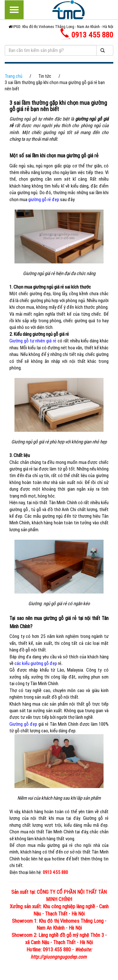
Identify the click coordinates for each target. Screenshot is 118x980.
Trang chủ (14, 76)
